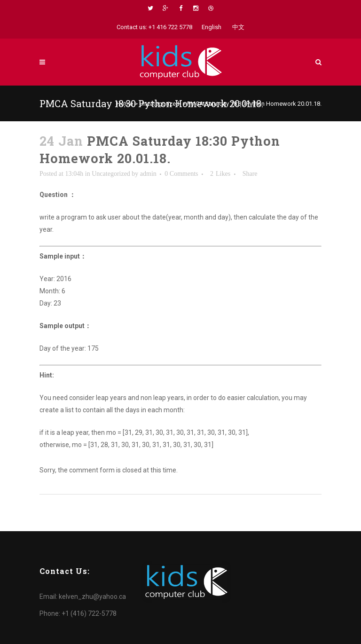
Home (125, 104)
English (212, 27)
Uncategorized (159, 104)
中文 (238, 27)
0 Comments (181, 174)
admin (148, 174)
